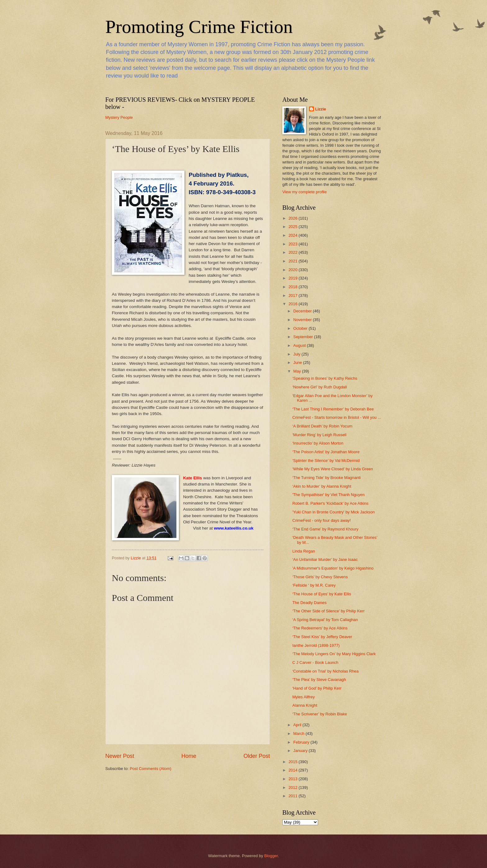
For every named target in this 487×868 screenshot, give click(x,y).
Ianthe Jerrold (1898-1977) (316, 645)
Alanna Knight (305, 705)
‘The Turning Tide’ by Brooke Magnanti (326, 478)
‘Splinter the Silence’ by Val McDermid (326, 461)
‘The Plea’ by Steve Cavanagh (319, 680)
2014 (294, 770)
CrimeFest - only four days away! (321, 520)
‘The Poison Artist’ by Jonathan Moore (326, 452)
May (298, 371)
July (297, 354)
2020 (294, 270)
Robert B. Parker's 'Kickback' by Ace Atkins (330, 503)
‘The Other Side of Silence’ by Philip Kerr (328, 611)
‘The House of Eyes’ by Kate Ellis (322, 594)
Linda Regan (304, 551)
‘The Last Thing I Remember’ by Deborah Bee (333, 409)
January (301, 751)
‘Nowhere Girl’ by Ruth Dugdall (320, 387)
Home (189, 756)
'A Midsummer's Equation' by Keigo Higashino (333, 568)
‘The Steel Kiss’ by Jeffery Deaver (322, 637)
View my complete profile (305, 192)
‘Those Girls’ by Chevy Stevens (320, 577)
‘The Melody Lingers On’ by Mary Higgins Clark (334, 654)
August (300, 345)
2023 (294, 244)
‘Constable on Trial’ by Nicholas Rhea (325, 671)
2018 (294, 287)
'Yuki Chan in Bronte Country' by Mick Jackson (333, 512)
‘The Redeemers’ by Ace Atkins (320, 628)
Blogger (271, 856)
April (298, 725)
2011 (294, 796)
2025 (294, 227)
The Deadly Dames (309, 603)
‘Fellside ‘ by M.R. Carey (314, 585)
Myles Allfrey (303, 697)
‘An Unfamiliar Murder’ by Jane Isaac (325, 559)
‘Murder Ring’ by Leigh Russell (319, 435)
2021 (294, 261)
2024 (294, 235)
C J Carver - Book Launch (315, 662)
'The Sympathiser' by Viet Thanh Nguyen (328, 495)
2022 (294, 252)
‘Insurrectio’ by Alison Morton (318, 443)
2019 (294, 278)
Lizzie (321, 109)
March (299, 734)
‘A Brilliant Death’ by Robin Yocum (322, 426)
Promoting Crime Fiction (199, 27)
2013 (294, 779)
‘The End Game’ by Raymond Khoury (325, 529)
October (301, 328)
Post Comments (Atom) (151, 769)
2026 (294, 218)
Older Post (257, 756)
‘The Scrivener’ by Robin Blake (320, 714)
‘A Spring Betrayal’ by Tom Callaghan (325, 620)
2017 (294, 295)
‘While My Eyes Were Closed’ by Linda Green (333, 469)
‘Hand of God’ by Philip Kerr (317, 688)
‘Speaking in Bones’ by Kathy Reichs (325, 378)
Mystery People (119, 117)
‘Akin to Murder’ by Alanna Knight (322, 486)
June (298, 362)
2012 (294, 787)
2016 (294, 304)
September (304, 337)
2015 (294, 762)
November (303, 320)
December (303, 311)
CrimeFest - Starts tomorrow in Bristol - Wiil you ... (337, 417)
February (302, 742)
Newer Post (120, 756)
